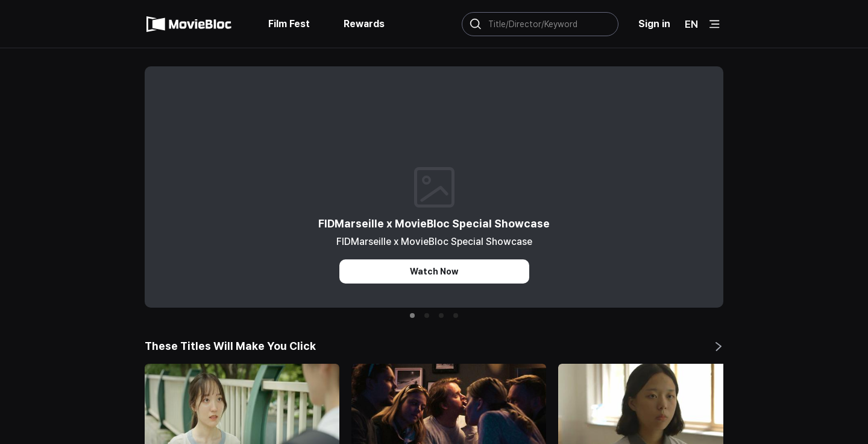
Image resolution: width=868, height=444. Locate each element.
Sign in (654, 24)
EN (691, 24)
